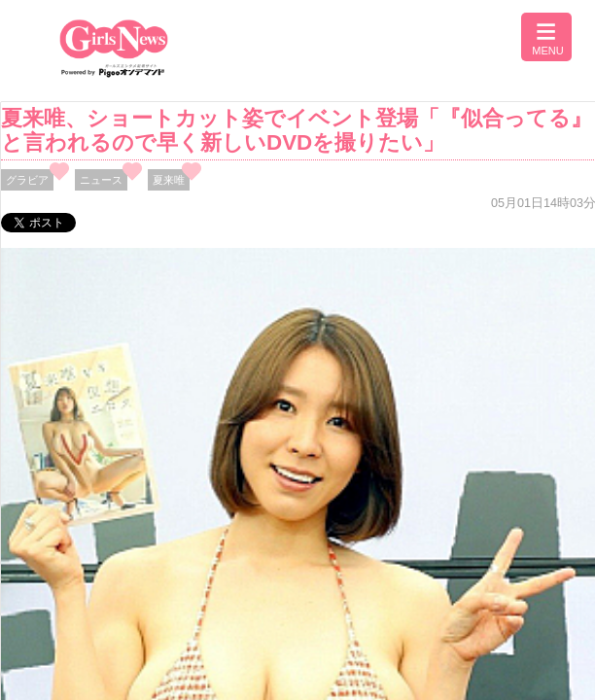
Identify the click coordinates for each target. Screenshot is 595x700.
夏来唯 (169, 180)
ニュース (101, 180)
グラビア (27, 180)
